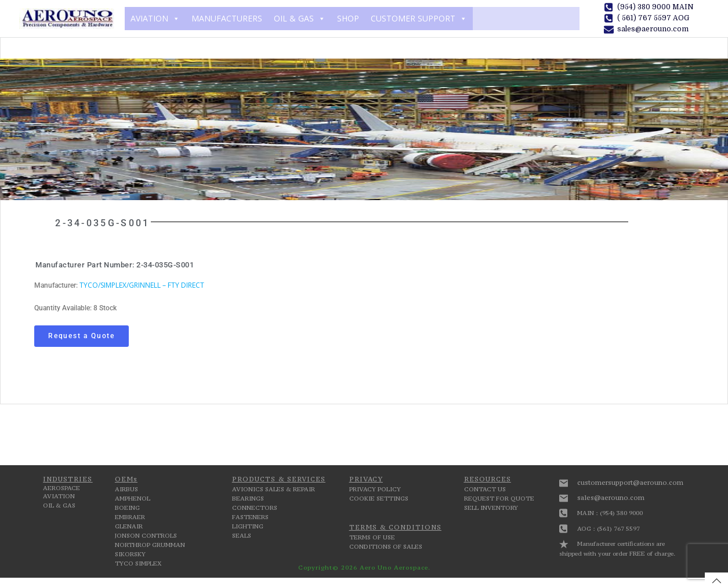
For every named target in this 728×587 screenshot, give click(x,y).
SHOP (348, 18)
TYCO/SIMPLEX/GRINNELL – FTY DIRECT (142, 285)
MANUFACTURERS (227, 18)
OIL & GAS (300, 19)
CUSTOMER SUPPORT (419, 19)
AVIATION (155, 19)
